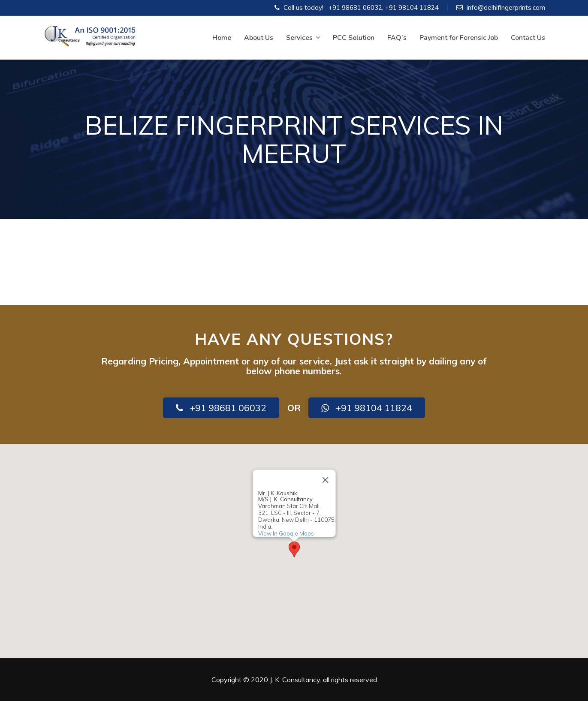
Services (303, 38)
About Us (259, 38)
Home (222, 38)
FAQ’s (397, 38)
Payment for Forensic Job (459, 38)
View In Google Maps (286, 533)
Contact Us (528, 38)
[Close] (325, 480)
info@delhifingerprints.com (506, 8)
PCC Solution (354, 38)
